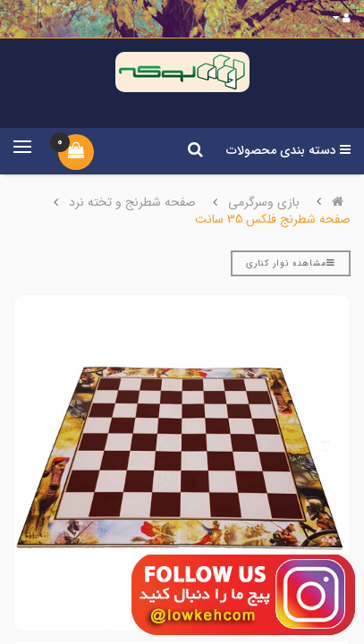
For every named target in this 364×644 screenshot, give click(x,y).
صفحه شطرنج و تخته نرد (132, 202)
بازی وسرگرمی (264, 202)
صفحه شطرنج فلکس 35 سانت (273, 219)
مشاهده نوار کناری (291, 263)
